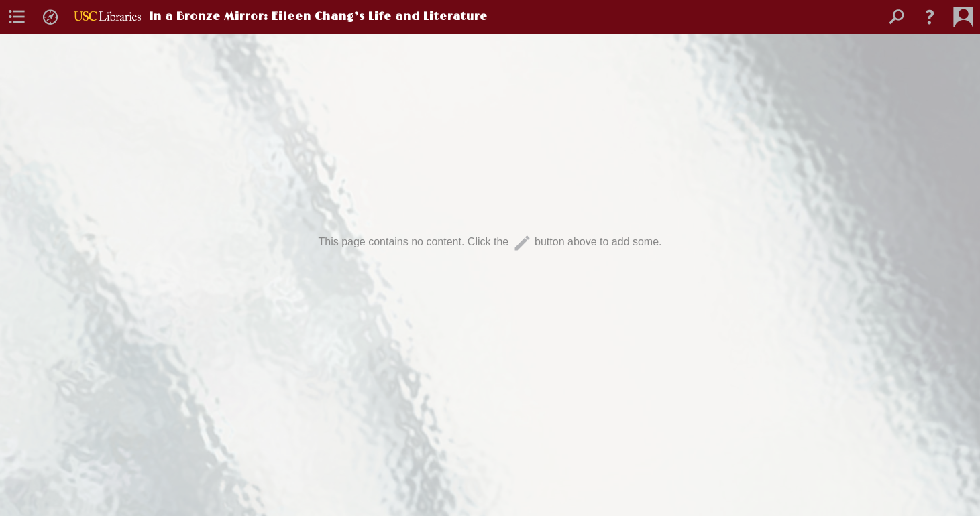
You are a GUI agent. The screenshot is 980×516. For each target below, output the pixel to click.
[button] (930, 17)
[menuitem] (17, 17)
